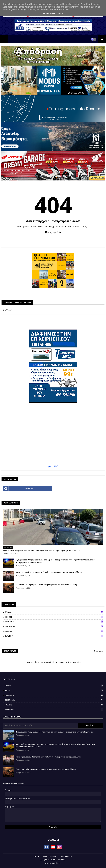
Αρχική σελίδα (53, 232)
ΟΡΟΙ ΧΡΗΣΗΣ (66, 856)
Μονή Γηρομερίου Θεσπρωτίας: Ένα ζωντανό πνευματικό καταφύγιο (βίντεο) (49, 572)
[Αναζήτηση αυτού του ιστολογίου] (41, 725)
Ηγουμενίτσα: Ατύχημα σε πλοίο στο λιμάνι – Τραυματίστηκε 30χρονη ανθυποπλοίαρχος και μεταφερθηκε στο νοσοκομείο (55, 561)
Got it (61, 14)
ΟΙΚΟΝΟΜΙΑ (54, 626)
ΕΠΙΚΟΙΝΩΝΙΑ (50, 856)
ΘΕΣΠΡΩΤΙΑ (54, 622)
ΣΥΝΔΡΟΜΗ (54, 636)
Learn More (49, 14)
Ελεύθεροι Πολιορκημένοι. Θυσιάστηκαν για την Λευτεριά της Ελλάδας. (46, 585)
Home (37, 856)
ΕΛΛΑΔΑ (54, 612)
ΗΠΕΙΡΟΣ (54, 617)
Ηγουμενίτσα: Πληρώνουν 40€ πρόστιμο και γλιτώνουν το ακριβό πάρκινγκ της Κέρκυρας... (42, 550)
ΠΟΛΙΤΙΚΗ (54, 631)
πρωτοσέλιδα (53, 466)
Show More (98, 651)
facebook (30, 488)
